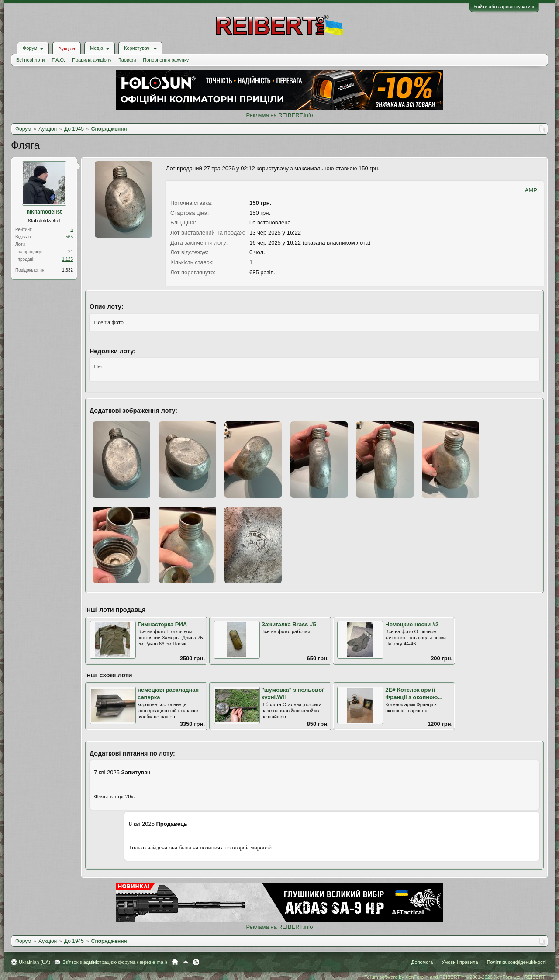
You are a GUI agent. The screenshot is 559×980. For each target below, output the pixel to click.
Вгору (186, 962)
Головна (175, 962)
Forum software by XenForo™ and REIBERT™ (455, 977)
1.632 (67, 270)
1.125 (67, 259)
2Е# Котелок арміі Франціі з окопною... (414, 694)
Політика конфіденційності (516, 962)
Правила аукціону (92, 60)
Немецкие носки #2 (412, 624)
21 (71, 252)
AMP (531, 190)
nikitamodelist (44, 212)
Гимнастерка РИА (162, 624)
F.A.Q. (58, 60)
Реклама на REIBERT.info (279, 115)
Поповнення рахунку (166, 60)
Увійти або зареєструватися (504, 7)
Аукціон (66, 48)
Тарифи (128, 60)
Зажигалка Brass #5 (289, 624)
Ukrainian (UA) (35, 962)
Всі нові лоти (30, 60)
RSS (196, 962)
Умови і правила (460, 962)
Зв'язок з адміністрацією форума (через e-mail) (115, 962)
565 (69, 237)
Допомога (422, 962)
